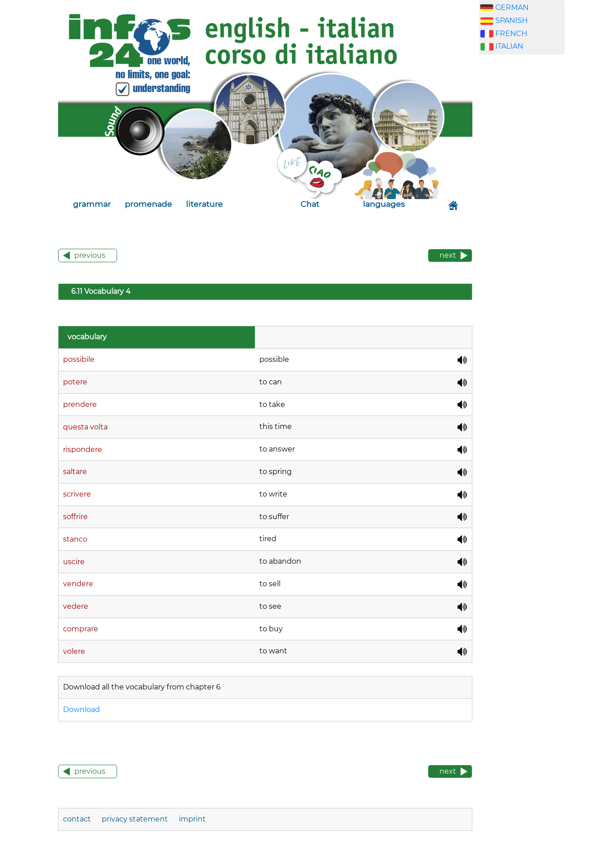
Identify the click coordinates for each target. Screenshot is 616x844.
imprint (192, 819)
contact (78, 819)
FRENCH (511, 34)
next (448, 255)
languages (384, 204)
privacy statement (135, 819)
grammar (92, 204)
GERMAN (512, 7)
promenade (148, 204)
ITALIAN (509, 46)
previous (90, 255)
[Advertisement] (522, 203)
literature (204, 204)
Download (82, 709)
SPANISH (512, 21)
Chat (310, 204)
